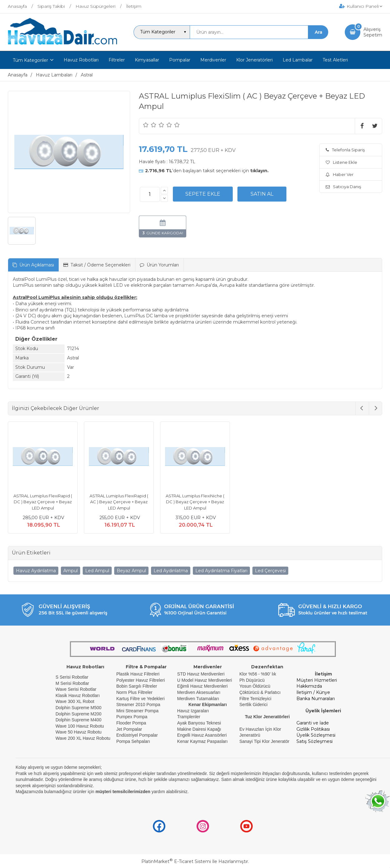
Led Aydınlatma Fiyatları (221, 571)
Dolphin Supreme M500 (78, 708)
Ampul (71, 571)
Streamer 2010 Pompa (138, 705)
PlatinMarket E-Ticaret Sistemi (176, 861)
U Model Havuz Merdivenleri (205, 680)
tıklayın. (259, 171)
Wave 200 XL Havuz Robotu (84, 738)
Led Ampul (97, 571)
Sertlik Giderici (253, 705)
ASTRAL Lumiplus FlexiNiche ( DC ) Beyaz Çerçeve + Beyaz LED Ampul (195, 502)
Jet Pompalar (129, 729)
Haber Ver (340, 174)
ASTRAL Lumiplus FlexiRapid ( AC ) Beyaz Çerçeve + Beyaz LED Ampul (119, 502)
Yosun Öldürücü (255, 686)
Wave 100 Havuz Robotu (80, 726)
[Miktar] (150, 194)
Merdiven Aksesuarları (199, 692)
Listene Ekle (341, 162)
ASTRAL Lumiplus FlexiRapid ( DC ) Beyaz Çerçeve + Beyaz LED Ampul (43, 502)
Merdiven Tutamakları (198, 699)
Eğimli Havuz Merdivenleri (202, 686)
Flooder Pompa (131, 723)
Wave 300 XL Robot (75, 701)
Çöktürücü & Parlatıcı (260, 692)
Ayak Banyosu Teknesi (199, 723)
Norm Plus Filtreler (134, 692)
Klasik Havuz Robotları (78, 695)
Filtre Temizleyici (255, 699)
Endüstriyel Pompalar (137, 735)
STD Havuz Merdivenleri (201, 674)
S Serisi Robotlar (72, 677)
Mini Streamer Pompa (137, 711)
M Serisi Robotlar (72, 683)
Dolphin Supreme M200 (79, 714)
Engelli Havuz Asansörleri (202, 735)
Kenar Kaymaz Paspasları (202, 741)
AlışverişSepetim (373, 32)
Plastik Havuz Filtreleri (138, 674)
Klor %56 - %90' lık (258, 674)
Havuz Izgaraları (193, 711)
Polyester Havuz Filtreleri (141, 680)
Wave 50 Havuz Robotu (79, 732)
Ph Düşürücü (252, 680)
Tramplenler (189, 717)
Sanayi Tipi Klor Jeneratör (264, 741)
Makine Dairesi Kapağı (199, 729)
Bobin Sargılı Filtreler (137, 686)
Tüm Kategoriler (30, 60)
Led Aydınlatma (171, 571)
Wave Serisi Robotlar (76, 689)
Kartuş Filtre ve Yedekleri (141, 699)
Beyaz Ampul (131, 571)
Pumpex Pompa (132, 717)
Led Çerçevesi (270, 571)
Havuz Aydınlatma (36, 571)
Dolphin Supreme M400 (78, 720)
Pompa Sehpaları (133, 741)
